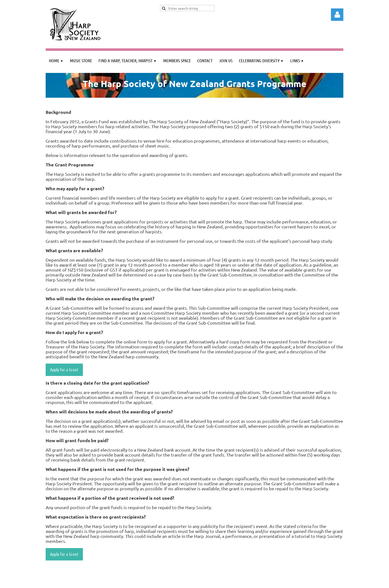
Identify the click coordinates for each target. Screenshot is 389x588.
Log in (337, 15)
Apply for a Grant (64, 370)
